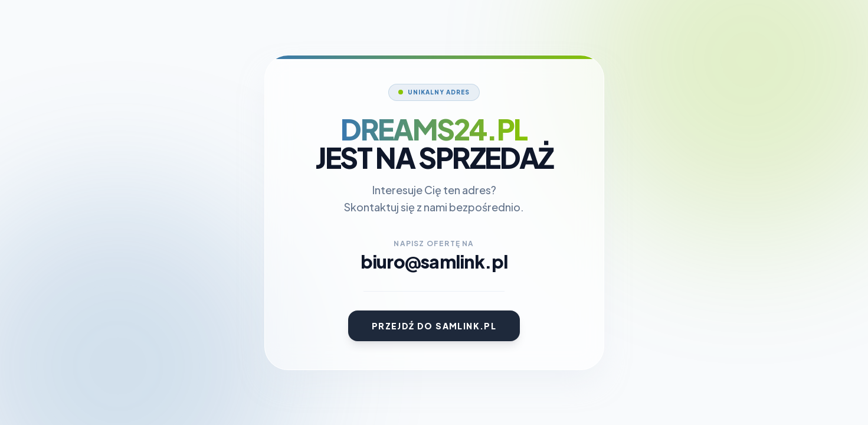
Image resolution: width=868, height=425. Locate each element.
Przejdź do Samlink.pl (434, 326)
